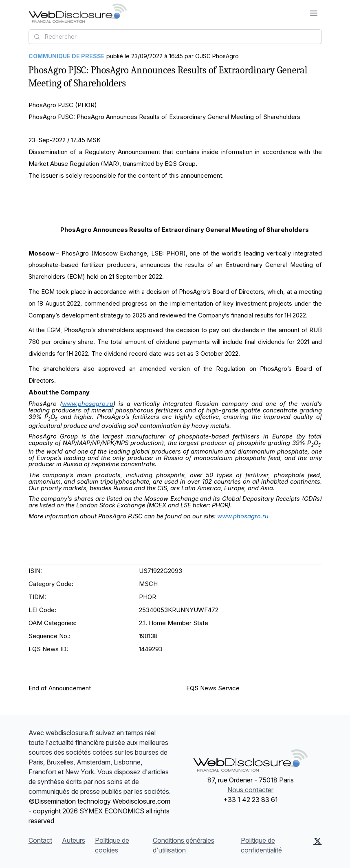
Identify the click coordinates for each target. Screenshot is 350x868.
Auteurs (74, 840)
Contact (40, 840)
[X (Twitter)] (318, 845)
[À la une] (78, 13)
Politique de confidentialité (261, 845)
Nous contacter (250, 790)
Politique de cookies (112, 845)
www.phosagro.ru (88, 404)
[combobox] (175, 37)
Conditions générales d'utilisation (184, 845)
